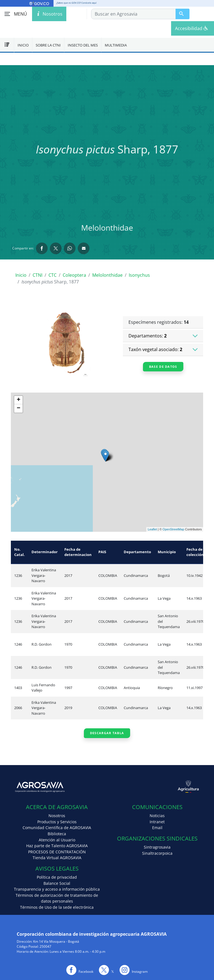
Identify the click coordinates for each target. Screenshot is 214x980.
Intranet (157, 822)
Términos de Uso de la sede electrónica (57, 907)
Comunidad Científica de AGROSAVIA (57, 828)
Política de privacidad (57, 877)
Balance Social (57, 883)
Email (157, 828)
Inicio (23, 45)
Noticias (157, 816)
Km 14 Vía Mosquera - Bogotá (56, 941)
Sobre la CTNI (48, 45)
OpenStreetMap (173, 529)
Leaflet (152, 529)
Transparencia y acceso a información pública (57, 889)
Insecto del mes (83, 45)
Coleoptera (74, 275)
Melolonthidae (107, 275)
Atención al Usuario (57, 840)
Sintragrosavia (157, 847)
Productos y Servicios (57, 822)
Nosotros (57, 816)
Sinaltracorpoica (157, 853)
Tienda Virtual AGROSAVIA (57, 858)
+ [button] (19, 400)
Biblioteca (57, 834)
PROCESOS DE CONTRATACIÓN (57, 852)
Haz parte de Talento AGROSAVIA (57, 846)
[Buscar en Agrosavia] (183, 14)
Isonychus (139, 275)
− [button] (19, 408)
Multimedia (116, 45)
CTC (53, 275)
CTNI (37, 275)
